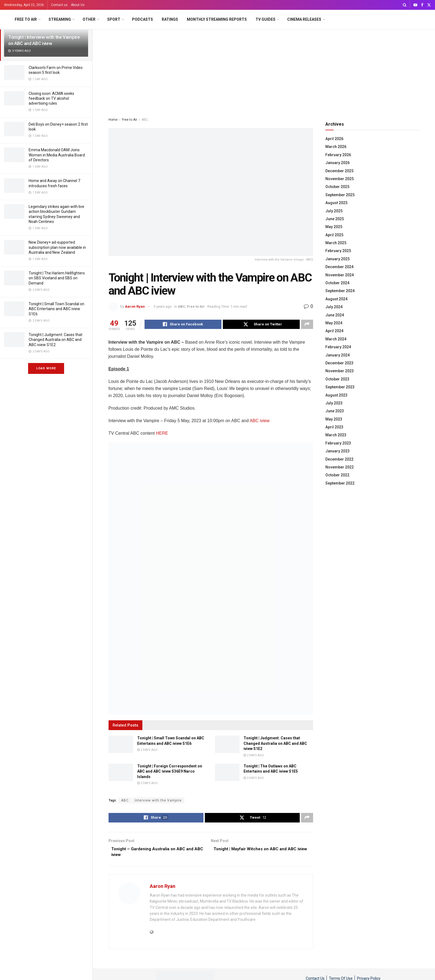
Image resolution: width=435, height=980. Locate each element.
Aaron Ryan (135, 306)
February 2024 (338, 347)
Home (113, 120)
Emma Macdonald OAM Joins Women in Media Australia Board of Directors (57, 155)
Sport (114, 19)
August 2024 (336, 299)
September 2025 (340, 195)
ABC (145, 120)
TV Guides (265, 19)
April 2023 (334, 427)
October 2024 (337, 283)
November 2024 (340, 275)
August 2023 (336, 395)
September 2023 (340, 387)
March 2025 (336, 243)
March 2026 (336, 147)
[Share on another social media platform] (307, 325)
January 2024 (337, 355)
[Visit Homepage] (6, 19)
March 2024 (336, 339)
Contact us (59, 5)
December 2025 (339, 171)
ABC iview (259, 421)
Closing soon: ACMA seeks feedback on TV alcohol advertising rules (51, 98)
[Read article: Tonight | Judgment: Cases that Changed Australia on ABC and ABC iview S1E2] (227, 745)
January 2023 (337, 451)
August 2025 (336, 203)
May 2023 (334, 419)
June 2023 (335, 411)
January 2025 (337, 259)
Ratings (170, 19)
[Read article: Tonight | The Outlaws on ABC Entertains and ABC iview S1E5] (227, 773)
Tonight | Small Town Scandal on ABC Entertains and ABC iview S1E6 (56, 309)
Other (89, 19)
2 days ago (147, 751)
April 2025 (334, 235)
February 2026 (338, 155)
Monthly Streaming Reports (217, 19)
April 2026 (334, 139)
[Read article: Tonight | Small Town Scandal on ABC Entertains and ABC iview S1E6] (121, 745)
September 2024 (340, 291)
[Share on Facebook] (183, 325)
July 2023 (334, 403)
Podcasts (142, 19)
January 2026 (337, 163)
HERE (162, 434)
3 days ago (254, 779)
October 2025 (337, 187)
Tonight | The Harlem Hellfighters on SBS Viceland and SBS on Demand (57, 278)
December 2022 (339, 459)
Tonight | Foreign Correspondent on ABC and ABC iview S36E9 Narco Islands (170, 772)
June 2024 (335, 315)
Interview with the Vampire (158, 801)
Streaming (60, 19)
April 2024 (334, 331)
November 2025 (340, 179)
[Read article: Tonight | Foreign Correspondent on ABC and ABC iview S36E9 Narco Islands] (121, 773)
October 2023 (337, 379)
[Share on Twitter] (261, 325)
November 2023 (340, 371)
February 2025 (338, 251)
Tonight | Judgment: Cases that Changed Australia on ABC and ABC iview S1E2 (55, 340)
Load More (46, 368)
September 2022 (340, 483)
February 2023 (338, 443)
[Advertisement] (264, 70)
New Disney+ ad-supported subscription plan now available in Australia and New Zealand (57, 247)
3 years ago (163, 306)
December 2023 (339, 363)
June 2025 (335, 219)
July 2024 (334, 307)
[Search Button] (405, 5)
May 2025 (334, 227)
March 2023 (336, 435)
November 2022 (340, 467)
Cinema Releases (304, 19)
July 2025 (334, 211)
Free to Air (26, 19)
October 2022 (337, 475)
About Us (78, 5)
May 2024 (334, 323)
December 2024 (339, 267)
